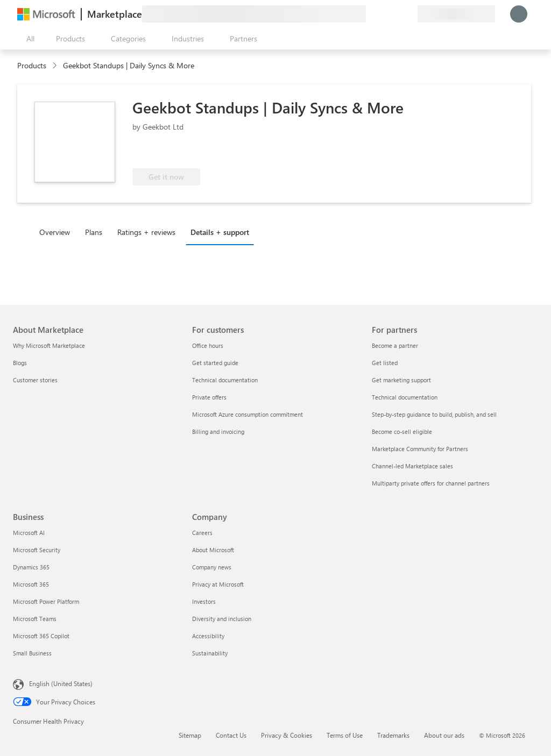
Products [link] (32, 65)
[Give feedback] (370, 14)
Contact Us (231, 735)
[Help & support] (383, 14)
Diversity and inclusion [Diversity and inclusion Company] (222, 619)
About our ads (444, 735)
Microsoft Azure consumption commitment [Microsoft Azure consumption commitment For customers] (248, 414)
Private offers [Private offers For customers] (209, 397)
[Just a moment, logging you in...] (519, 14)
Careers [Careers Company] (202, 533)
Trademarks (393, 735)
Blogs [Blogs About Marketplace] (20, 363)
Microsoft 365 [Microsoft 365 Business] (31, 584)
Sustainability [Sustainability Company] (210, 653)
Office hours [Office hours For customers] (208, 345)
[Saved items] (396, 14)
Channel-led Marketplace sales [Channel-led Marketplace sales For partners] (412, 466)
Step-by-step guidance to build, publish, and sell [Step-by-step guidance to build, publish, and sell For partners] (434, 414)
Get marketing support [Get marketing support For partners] (401, 380)
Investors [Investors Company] (204, 601)
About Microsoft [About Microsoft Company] (213, 550)
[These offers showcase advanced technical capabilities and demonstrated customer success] (206, 152)
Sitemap (190, 735)
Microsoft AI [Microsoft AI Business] (29, 533)
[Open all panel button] (28, 39)
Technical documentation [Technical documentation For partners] (405, 397)
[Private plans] (409, 14)
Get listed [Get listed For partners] (385, 363)
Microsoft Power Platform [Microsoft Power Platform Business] (46, 601)
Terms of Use (345, 735)
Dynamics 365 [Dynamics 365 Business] (31, 567)
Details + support (220, 232)
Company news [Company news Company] (212, 567)
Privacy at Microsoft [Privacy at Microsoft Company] (218, 584)
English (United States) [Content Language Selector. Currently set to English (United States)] (61, 683)
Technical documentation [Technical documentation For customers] (225, 380)
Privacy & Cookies (287, 735)
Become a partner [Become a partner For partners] (395, 345)
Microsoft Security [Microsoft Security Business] (37, 550)
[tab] (57, 232)
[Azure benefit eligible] (288, 152)
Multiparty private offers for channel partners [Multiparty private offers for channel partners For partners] (431, 483)
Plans (94, 232)
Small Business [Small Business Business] (32, 653)
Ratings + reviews (146, 232)
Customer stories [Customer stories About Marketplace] (35, 380)
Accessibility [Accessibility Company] (208, 636)
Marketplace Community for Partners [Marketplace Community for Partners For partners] (420, 449)
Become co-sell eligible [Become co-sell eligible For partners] (402, 432)
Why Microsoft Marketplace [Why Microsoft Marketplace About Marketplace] (49, 345)
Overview (55, 232)
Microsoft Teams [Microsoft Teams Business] (35, 619)
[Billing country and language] (456, 14)
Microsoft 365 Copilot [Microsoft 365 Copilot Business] (41, 636)
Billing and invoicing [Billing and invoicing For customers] (218, 432)
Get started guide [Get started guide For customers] (215, 363)
